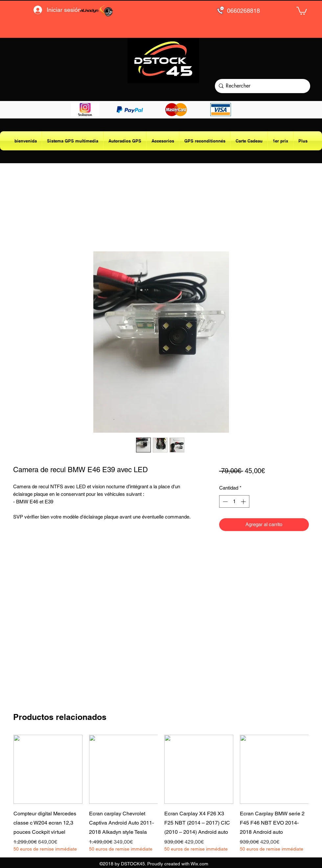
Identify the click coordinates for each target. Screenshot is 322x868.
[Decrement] (225, 502)
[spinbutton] (234, 502)
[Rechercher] (261, 86)
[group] (161, 793)
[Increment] (244, 502)
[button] (302, 10)
